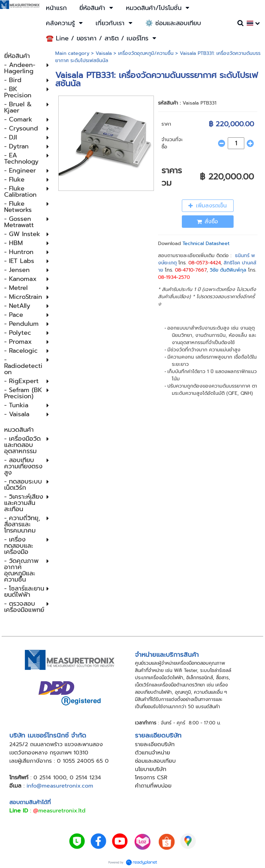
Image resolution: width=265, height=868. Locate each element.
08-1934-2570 (174, 277)
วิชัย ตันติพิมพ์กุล (228, 270)
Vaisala (104, 53)
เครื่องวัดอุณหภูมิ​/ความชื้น (146, 53)
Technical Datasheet (206, 243)
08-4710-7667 (191, 270)
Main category (72, 53)
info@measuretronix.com (60, 786)
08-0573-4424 (204, 263)
